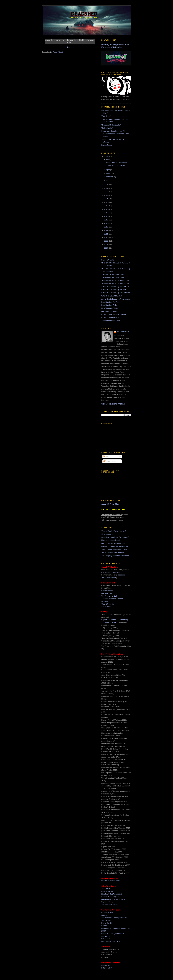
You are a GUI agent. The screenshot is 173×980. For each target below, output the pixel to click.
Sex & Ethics (106, 607)
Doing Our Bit (107, 923)
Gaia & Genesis (108, 604)
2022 (106, 195)
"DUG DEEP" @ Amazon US (113, 277)
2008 (106, 244)
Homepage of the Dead (110, 540)
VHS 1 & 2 (105, 939)
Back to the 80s (107, 891)
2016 (106, 216)
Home (70, 47)
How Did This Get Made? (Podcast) (115, 546)
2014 (106, 223)
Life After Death (107, 593)
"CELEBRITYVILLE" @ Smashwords (116, 293)
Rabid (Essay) (107, 145)
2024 (106, 188)
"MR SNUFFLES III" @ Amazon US (115, 284)
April (108, 170)
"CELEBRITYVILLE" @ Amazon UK (115, 287)
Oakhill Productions (109, 311)
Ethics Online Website (110, 317)
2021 (106, 199)
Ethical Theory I (107, 591)
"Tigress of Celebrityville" (111, 125)
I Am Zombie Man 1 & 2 (111, 942)
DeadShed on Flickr (109, 305)
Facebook (106, 572)
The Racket (106, 889)
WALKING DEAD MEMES (112, 296)
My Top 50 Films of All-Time (113, 509)
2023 (106, 192)
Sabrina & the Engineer (110, 897)
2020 (106, 202)
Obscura (105, 915)
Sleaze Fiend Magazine (111, 320)
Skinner (104, 926)
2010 (106, 237)
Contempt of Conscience (111, 881)
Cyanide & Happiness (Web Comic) (115, 537)
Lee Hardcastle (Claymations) (113, 543)
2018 (106, 209)
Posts (106, 457)
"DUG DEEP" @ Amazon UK (113, 274)
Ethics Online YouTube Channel (114, 314)
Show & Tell (106, 965)
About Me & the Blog (110, 504)
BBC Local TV (107, 968)
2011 (106, 234)
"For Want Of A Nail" (109, 622)
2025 (106, 185)
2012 (106, 230)
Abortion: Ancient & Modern (112, 599)
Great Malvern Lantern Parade (113, 899)
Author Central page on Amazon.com (116, 299)
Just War (105, 601)
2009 (106, 241)
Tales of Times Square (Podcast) (114, 549)
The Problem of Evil (109, 596)
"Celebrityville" (107, 128)
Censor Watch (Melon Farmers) (114, 531)
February (110, 177)
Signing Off (106, 936)
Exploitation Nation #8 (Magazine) (115, 620)
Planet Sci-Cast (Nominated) (113, 934)
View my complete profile (113, 404)
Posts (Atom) (58, 52)
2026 (106, 157)
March (109, 173)
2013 (106, 227)
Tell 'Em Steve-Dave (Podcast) (113, 552)
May (108, 160)
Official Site (115, 572)
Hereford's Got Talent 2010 (112, 894)
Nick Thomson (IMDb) (110, 308)
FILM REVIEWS (108, 260)
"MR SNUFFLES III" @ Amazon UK (115, 280)
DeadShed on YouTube (110, 302)
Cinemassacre (107, 534)
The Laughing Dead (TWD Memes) (115, 556)
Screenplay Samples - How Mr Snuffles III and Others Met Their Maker (115, 134)
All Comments (109, 461)
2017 (106, 213)
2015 (106, 220)
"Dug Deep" (106, 116)
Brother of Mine (107, 912)
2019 (106, 206)
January (110, 180)
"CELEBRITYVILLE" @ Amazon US (115, 290)
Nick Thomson (123, 332)
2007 (106, 248)
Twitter (104, 578)
